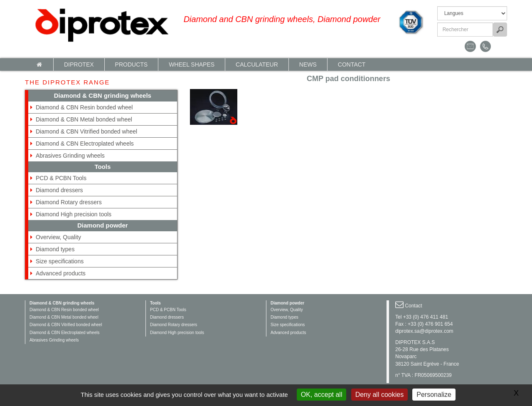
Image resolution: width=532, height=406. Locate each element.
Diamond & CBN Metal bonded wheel (84, 119)
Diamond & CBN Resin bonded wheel (84, 107)
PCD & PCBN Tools (61, 178)
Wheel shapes (192, 64)
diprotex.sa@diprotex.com (424, 331)
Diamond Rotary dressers (69, 202)
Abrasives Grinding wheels (70, 156)
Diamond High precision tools (74, 214)
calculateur (257, 64)
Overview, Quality (58, 237)
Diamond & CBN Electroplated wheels (85, 144)
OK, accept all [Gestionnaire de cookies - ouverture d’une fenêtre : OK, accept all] (322, 395)
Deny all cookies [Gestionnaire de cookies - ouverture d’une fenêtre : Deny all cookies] (380, 395)
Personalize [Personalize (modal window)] (434, 395)
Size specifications (60, 261)
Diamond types (55, 249)
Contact (352, 64)
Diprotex (79, 64)
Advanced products (61, 273)
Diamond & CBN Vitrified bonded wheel (86, 131)
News (308, 64)
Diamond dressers (59, 190)
